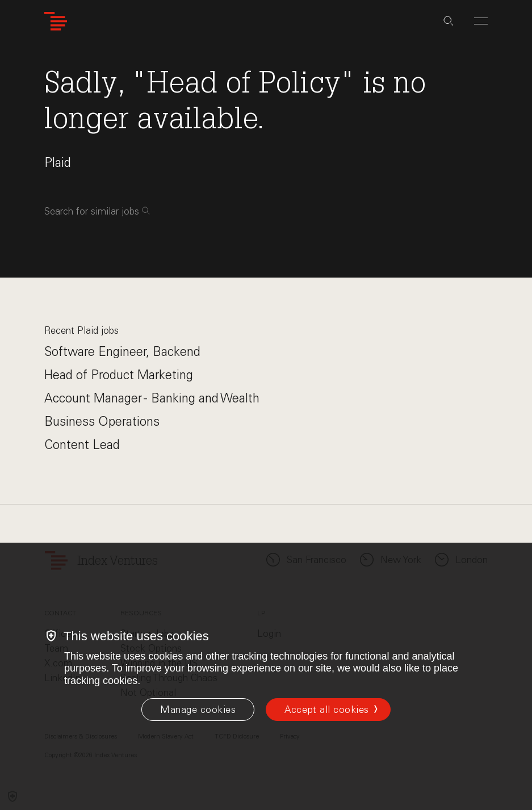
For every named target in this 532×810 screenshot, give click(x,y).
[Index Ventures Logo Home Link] (56, 21)
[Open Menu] (481, 21)
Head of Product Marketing (119, 375)
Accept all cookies (326, 710)
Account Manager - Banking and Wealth (152, 398)
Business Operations (102, 421)
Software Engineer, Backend (122, 352)
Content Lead (82, 445)
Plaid (58, 163)
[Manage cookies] (198, 710)
